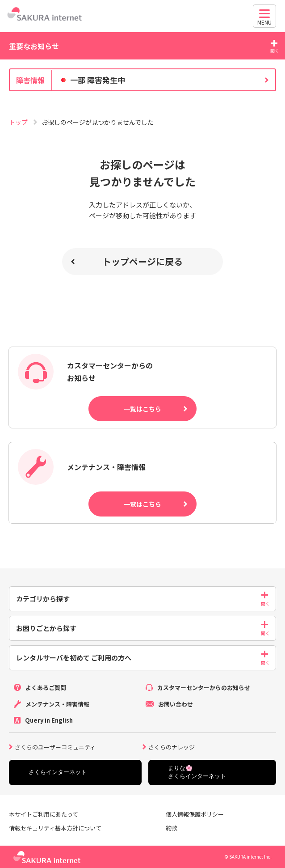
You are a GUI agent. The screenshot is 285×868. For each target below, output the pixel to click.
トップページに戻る (142, 261)
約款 (172, 828)
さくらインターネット (58, 772)
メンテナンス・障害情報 (57, 704)
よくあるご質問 (46, 688)
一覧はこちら (142, 409)
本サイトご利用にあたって (44, 815)
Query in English (49, 720)
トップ (19, 122)
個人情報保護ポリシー (195, 815)
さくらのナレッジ (172, 746)
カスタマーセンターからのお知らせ (204, 688)
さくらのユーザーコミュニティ (55, 746)
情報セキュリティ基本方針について (55, 828)
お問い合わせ (176, 704)
